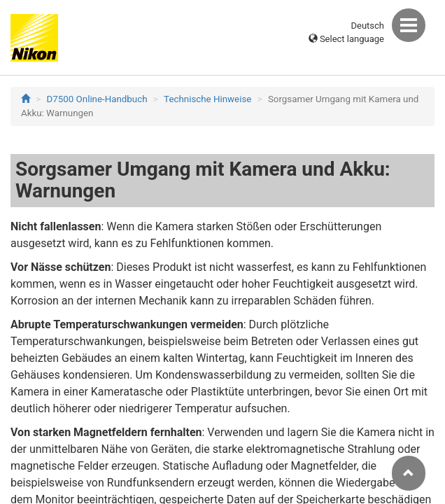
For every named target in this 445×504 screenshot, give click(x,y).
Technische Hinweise (207, 99)
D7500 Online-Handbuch (97, 99)
